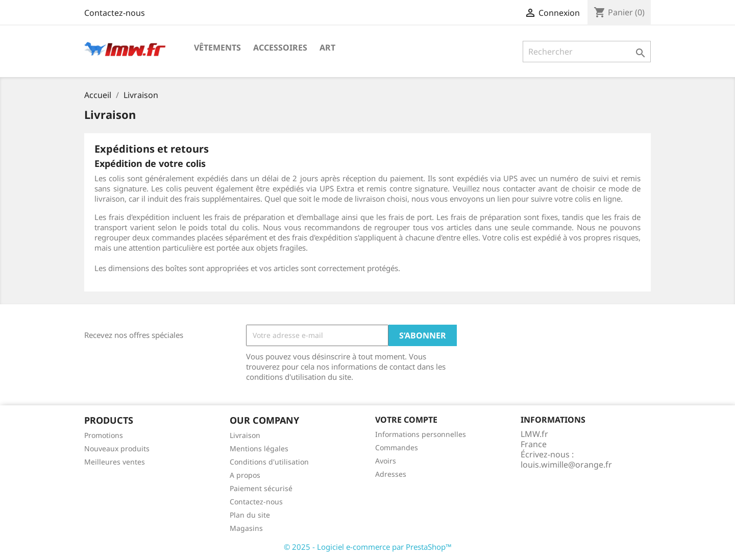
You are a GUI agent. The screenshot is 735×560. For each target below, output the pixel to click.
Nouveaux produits (117, 448)
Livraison (245, 435)
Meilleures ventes (115, 462)
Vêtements (217, 47)
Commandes (397, 447)
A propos (245, 475)
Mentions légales (259, 448)
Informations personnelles (421, 434)
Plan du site (250, 515)
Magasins (246, 528)
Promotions (104, 435)
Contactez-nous (115, 13)
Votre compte (406, 420)
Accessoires (280, 47)
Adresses (391, 474)
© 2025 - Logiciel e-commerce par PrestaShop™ (368, 547)
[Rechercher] (587, 52)
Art (327, 47)
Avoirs (386, 461)
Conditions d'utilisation (269, 462)
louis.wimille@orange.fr (566, 465)
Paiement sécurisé (261, 488)
